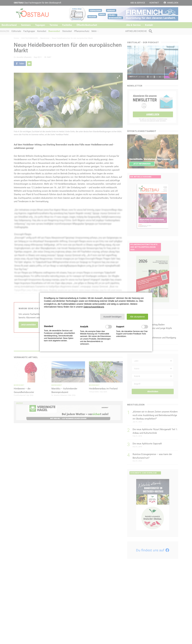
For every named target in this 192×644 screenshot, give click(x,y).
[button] (112, 317)
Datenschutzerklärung (94, 307)
